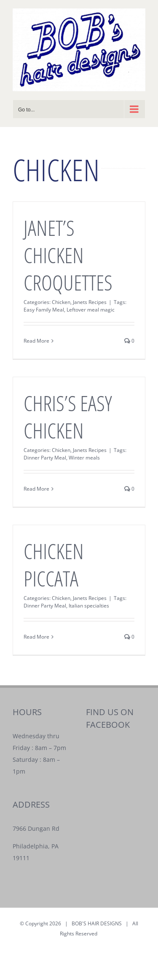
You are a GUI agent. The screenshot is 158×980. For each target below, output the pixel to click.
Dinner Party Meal (45, 458)
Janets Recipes (90, 302)
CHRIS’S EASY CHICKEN (68, 417)
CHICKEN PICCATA (54, 565)
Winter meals (84, 458)
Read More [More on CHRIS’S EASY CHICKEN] (36, 489)
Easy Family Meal (44, 310)
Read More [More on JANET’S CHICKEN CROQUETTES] (36, 341)
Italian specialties (89, 606)
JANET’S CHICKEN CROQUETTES (68, 255)
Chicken (61, 302)
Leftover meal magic (91, 310)
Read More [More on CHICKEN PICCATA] (36, 637)
